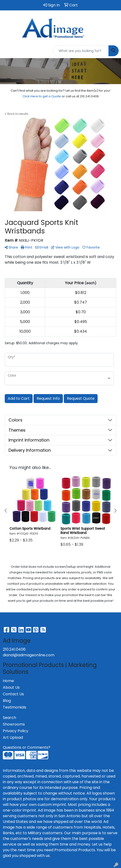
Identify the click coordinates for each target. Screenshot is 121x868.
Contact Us (13, 694)
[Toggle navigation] (7, 51)
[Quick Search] (81, 51)
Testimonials (15, 707)
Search (9, 718)
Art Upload (13, 737)
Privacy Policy (16, 731)
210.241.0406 (14, 649)
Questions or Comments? (27, 747)
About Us (11, 687)
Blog (7, 701)
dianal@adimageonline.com (29, 655)
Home (8, 681)
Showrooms (14, 724)
